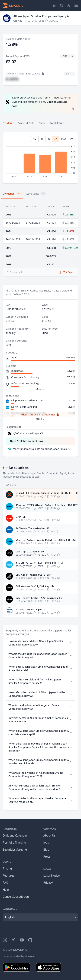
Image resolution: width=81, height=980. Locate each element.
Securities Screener (15, 850)
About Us (49, 835)
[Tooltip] (19, 427)
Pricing (7, 868)
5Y (56, 139)
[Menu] (76, 6)
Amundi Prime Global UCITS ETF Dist (40, 563)
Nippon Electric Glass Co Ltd (27, 400)
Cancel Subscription (16, 897)
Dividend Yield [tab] (26, 123)
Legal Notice (52, 876)
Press (47, 857)
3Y (49, 139)
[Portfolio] (69, 6)
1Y (42, 139)
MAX (64, 139)
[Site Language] (55, 6)
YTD (35, 139)
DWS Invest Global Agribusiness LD (39, 598)
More (40, 389)
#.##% (12, 79)
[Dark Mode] (62, 6)
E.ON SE (21, 516)
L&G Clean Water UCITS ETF (33, 574)
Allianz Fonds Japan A (30, 609)
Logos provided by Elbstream (20, 956)
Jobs (46, 843)
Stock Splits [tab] (36, 194)
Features (9, 876)
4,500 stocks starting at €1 (28, 433)
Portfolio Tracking (14, 843)
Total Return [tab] (57, 123)
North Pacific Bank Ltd (24, 407)
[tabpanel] (40, 158)
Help (6, 890)
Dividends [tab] (12, 194)
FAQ (5, 883)
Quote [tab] (42, 123)
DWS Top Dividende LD (30, 551)
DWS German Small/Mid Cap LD (35, 586)
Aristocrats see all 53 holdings (40, 414)
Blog (46, 850)
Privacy (48, 883)
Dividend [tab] (8, 123)
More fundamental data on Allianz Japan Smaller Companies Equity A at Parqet (43, 449)
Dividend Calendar (15, 835)
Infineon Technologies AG (33, 528)
